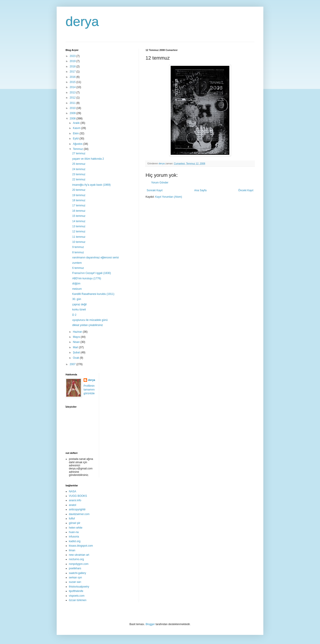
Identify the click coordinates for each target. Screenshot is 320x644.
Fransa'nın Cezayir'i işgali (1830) (92, 273)
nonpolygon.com (79, 564)
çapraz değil (79, 304)
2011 (73, 103)
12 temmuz (79, 231)
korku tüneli (79, 310)
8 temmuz (78, 252)
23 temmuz (79, 174)
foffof (72, 519)
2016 (73, 77)
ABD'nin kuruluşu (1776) (87, 278)
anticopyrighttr (77, 509)
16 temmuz (79, 211)
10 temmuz (79, 242)
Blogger (150, 624)
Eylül (76, 139)
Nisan (77, 342)
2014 (73, 87)
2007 (73, 364)
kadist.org (75, 541)
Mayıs (77, 337)
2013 (73, 93)
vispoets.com (77, 596)
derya (82, 21)
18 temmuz (79, 200)
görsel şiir (75, 523)
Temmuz (78, 149)
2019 (73, 61)
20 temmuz (79, 190)
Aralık (77, 123)
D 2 (74, 315)
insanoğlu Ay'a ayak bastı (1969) (91, 185)
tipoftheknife (76, 591)
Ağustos (78, 144)
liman (72, 550)
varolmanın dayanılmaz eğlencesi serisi (95, 258)
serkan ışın (75, 578)
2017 (73, 72)
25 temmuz (79, 164)
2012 (73, 98)
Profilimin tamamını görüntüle (89, 390)
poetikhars (75, 568)
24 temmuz (79, 169)
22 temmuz (79, 179)
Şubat (77, 352)
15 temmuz (79, 216)
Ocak (76, 358)
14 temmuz (79, 221)
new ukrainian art (79, 555)
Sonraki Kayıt (155, 190)
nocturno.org (76, 559)
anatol (73, 505)
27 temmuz (79, 153)
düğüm (76, 284)
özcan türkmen (78, 600)
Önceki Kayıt (246, 190)
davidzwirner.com (79, 514)
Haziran (78, 332)
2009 (73, 113)
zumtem (77, 263)
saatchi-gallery (77, 573)
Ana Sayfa (200, 190)
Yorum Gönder (160, 183)
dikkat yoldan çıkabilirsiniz (88, 325)
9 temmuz (78, 247)
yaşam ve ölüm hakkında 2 (88, 159)
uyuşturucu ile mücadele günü (90, 320)
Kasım (77, 128)
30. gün (77, 299)
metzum (77, 289)
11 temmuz (79, 237)
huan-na (74, 532)
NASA (73, 491)
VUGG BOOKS (78, 496)
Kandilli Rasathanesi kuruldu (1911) (93, 294)
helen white (76, 528)
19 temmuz (79, 195)
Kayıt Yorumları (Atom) (169, 197)
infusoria (74, 537)
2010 (73, 108)
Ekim (76, 133)
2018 (73, 66)
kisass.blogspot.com (81, 546)
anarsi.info (75, 500)
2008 (73, 119)
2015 (73, 82)
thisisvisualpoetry (79, 587)
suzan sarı (75, 582)
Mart (76, 347)
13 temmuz (79, 226)
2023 (73, 56)
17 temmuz (79, 205)
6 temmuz (78, 268)
